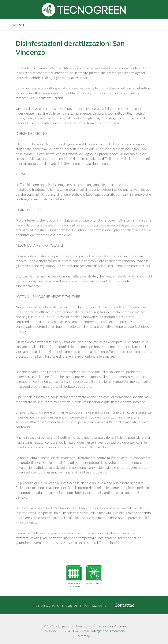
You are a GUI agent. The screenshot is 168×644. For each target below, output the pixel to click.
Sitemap (84, 636)
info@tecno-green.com (108, 631)
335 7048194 (68, 631)
